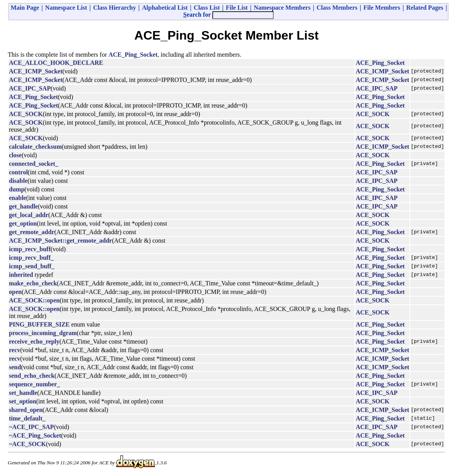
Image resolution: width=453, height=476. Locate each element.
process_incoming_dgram (43, 333)
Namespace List (66, 8)
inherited (21, 275)
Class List (207, 8)
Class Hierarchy (115, 8)
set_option (23, 401)
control (18, 172)
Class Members (337, 8)
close (15, 155)
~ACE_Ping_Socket (35, 435)
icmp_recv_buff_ (31, 258)
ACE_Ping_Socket (133, 55)
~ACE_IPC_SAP (31, 427)
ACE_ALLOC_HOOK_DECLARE (56, 63)
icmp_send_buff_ (32, 266)
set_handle (23, 393)
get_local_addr (29, 215)
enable (17, 198)
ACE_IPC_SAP (30, 88)
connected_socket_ (34, 164)
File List (237, 8)
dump (17, 189)
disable (18, 181)
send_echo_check (32, 376)
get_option (23, 223)
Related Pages (425, 8)
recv (15, 350)
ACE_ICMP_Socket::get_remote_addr (60, 241)
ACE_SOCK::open (34, 300)
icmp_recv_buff (30, 249)
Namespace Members (282, 8)
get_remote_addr (32, 232)
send (15, 367)
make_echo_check (33, 283)
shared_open (26, 410)
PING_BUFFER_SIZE (39, 324)
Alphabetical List (165, 8)
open (15, 292)
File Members (382, 8)
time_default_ (27, 418)
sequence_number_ (35, 384)
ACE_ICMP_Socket (36, 71)
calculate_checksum (35, 147)
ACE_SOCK (26, 114)
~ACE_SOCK (27, 444)
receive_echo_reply (34, 341)
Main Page (25, 8)
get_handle (23, 206)
